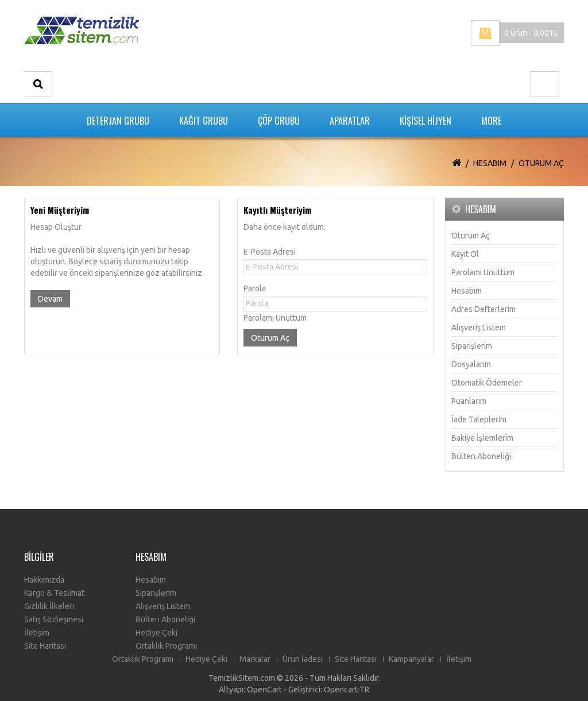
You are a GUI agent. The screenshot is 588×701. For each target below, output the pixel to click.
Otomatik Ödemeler (487, 383)
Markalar (255, 659)
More (491, 121)
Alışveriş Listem (479, 328)
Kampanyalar (411, 659)
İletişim (37, 633)
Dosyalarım (471, 364)
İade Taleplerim (479, 419)
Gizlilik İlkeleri (49, 606)
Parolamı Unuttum (275, 318)
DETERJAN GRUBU (118, 121)
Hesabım (490, 163)
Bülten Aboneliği (481, 456)
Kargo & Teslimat (54, 593)
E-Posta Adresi (270, 252)
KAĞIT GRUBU (204, 121)
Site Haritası (45, 646)
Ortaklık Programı (166, 646)
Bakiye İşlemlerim (482, 438)
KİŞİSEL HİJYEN (425, 121)
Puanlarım (469, 401)
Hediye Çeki (156, 633)
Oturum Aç (541, 163)
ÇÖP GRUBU (279, 121)
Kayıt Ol (465, 254)
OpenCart (264, 690)
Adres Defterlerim (483, 309)
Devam (50, 299)
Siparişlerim (472, 346)
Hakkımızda (44, 580)
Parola (255, 288)
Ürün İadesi (303, 659)
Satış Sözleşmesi (54, 619)
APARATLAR (350, 121)
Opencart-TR (347, 690)
